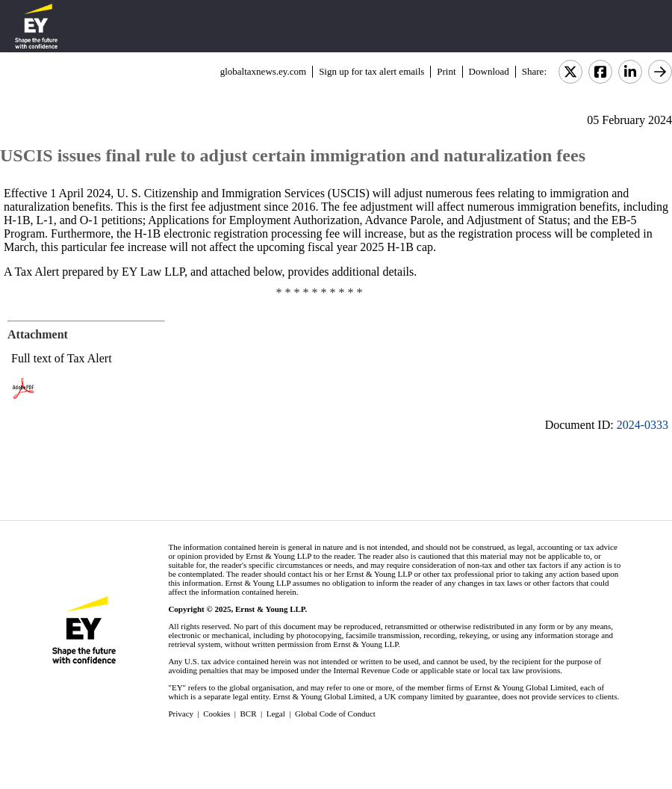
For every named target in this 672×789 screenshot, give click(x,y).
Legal (276, 714)
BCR (249, 714)
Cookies (217, 714)
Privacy (181, 714)
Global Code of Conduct (335, 714)
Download (489, 71)
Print (446, 71)
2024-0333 (643, 425)
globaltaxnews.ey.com (263, 71)
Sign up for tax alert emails (371, 71)
